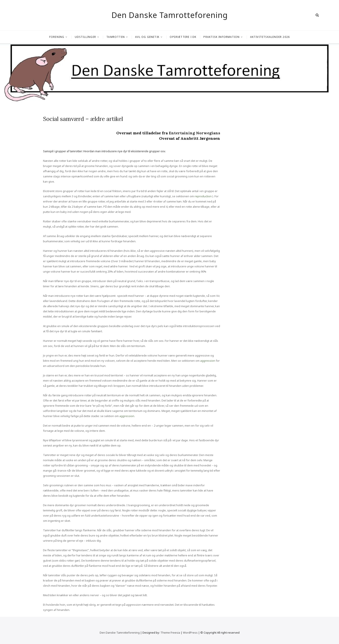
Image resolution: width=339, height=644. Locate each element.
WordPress (190, 633)
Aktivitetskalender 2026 (270, 37)
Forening (57, 37)
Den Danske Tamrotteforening (170, 15)
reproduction (203, 196)
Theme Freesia (170, 633)
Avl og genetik (147, 37)
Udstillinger (85, 37)
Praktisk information (221, 37)
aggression (208, 361)
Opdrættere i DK (183, 37)
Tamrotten (116, 37)
